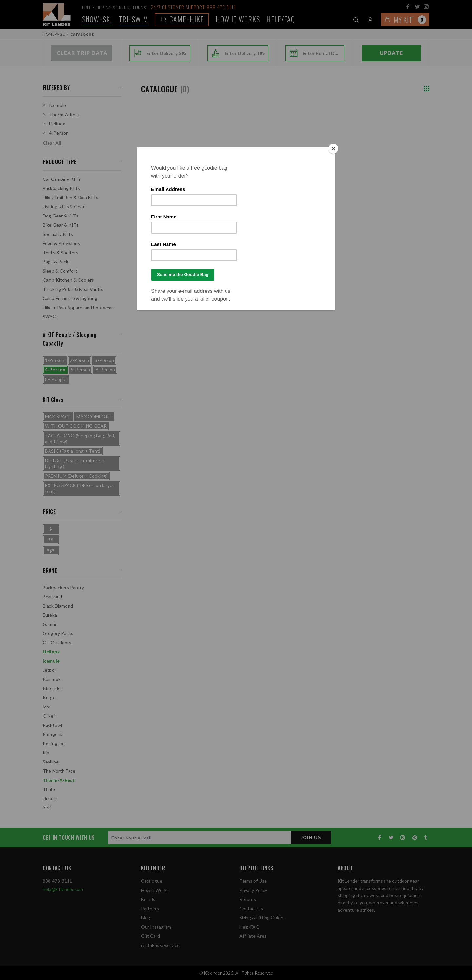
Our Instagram (156, 927)
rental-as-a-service (160, 945)
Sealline (51, 762)
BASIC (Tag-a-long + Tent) (73, 451)
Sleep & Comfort (60, 271)
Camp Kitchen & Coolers (68, 280)
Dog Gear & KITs (60, 216)
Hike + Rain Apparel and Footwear (78, 307)
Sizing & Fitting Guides (262, 918)
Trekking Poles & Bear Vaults (73, 289)
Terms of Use (253, 881)
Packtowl (52, 725)
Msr (47, 707)
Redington (54, 743)
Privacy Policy (253, 890)
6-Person (105, 370)
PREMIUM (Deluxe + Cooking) (76, 476)
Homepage (54, 34)
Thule (49, 789)
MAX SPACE (58, 416)
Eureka (50, 615)
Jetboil (50, 670)
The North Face (59, 771)
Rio (46, 753)
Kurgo (49, 697)
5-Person (80, 370)
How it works (238, 19)
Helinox (57, 124)
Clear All (52, 143)
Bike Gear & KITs (61, 225)
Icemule (58, 105)
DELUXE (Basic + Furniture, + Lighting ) (75, 463)
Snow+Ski (97, 19)
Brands (148, 899)
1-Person (55, 360)
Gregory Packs (58, 633)
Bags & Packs (57, 262)
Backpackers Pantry (63, 587)
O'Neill (50, 716)
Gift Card (150, 936)
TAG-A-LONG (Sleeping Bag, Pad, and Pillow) (80, 438)
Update (391, 53)
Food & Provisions (61, 243)
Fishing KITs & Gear (64, 207)
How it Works (155, 890)
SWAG (50, 317)
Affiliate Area (253, 936)
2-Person (79, 360)
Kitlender (52, 688)
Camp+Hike (182, 19)
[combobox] (167, 53)
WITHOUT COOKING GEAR (76, 426)
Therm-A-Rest (65, 114)
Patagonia (53, 734)
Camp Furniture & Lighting (70, 298)
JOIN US (311, 837)
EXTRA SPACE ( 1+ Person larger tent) (79, 488)
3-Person (104, 360)
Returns (248, 899)
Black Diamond (58, 606)
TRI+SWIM (133, 19)
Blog (146, 918)
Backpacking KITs (61, 188)
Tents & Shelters (60, 252)
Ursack (50, 798)
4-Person (59, 133)
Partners (150, 908)
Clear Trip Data (82, 53)
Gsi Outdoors (57, 642)
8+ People (56, 379)
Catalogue (152, 881)
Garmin (50, 624)
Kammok (52, 679)
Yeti (47, 808)
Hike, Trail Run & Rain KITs (70, 197)
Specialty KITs (58, 234)
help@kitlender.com (63, 889)
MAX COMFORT (94, 416)
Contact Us (251, 908)
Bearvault (53, 597)
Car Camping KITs (62, 179)
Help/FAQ (281, 19)
